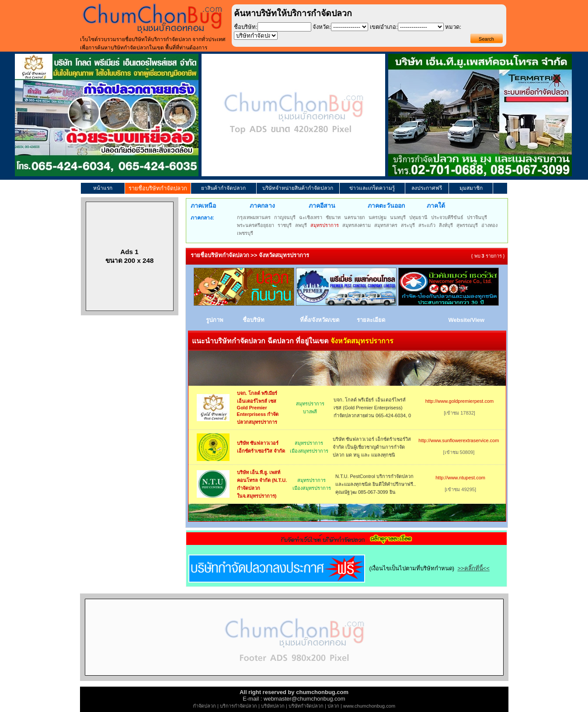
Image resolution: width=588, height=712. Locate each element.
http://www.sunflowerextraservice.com (459, 440)
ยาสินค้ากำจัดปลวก (223, 188)
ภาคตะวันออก (386, 206)
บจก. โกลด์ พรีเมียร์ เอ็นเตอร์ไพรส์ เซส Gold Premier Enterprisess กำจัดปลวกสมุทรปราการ (258, 408)
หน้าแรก (103, 188)
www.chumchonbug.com (369, 706)
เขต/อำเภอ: (384, 27)
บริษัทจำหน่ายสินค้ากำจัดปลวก (298, 188)
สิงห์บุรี (446, 225)
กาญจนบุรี (285, 217)
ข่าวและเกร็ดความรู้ (372, 188)
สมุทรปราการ (325, 225)
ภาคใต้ (436, 206)
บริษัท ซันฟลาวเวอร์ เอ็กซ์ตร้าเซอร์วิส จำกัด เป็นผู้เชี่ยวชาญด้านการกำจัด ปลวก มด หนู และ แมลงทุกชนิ (372, 447)
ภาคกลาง (262, 206)
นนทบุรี (398, 217)
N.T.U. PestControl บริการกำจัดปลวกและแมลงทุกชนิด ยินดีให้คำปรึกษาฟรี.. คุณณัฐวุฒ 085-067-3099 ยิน (376, 484)
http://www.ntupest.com (460, 478)
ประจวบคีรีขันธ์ (447, 217)
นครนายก (355, 217)
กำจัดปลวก (204, 706)
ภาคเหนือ (203, 206)
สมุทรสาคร (386, 225)
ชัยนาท (333, 217)
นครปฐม (378, 217)
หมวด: (453, 27)
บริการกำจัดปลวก (238, 706)
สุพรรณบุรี (467, 225)
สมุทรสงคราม (357, 225)
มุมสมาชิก (471, 188)
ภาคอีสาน (322, 206)
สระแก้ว (427, 225)
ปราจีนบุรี (477, 217)
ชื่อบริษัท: (246, 27)
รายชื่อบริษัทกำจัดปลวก (158, 188)
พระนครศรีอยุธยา (256, 225)
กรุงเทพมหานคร (254, 217)
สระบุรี (408, 225)
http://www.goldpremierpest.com (460, 401)
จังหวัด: (322, 27)
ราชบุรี (285, 225)
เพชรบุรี (245, 233)
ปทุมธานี (418, 217)
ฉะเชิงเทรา (311, 217)
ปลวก (333, 706)
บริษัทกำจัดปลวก (306, 706)
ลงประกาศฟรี (427, 188)
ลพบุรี (301, 225)
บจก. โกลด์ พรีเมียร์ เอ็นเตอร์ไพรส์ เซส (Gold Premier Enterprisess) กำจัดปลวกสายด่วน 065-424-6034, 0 (372, 408)
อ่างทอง (489, 225)
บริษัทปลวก (273, 706)
